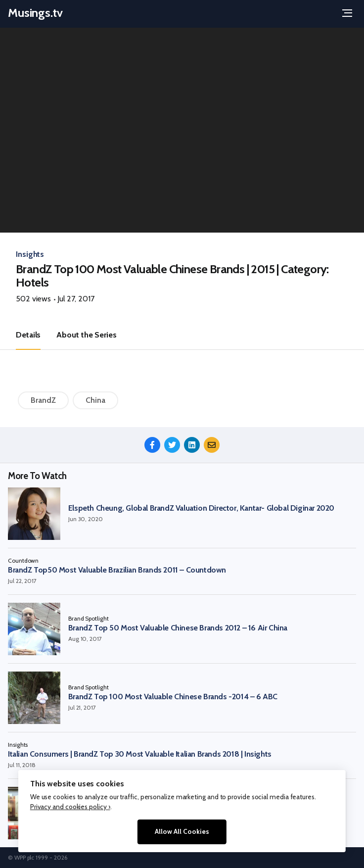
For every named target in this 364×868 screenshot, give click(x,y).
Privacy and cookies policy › (70, 807)
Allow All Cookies (182, 831)
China (95, 400)
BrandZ (43, 400)
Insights (30, 254)
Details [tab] (28, 335)
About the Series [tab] (86, 335)
